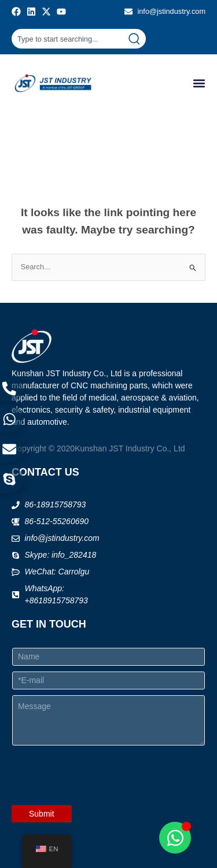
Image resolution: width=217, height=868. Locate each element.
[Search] (137, 39)
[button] (199, 84)
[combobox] (69, 39)
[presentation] (100, 797)
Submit (42, 814)
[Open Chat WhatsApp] (175, 838)
